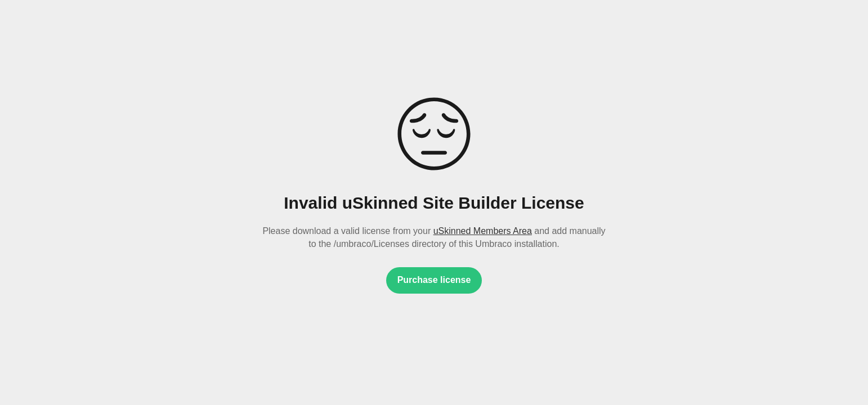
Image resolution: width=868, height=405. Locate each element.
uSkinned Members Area (483, 231)
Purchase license (434, 280)
